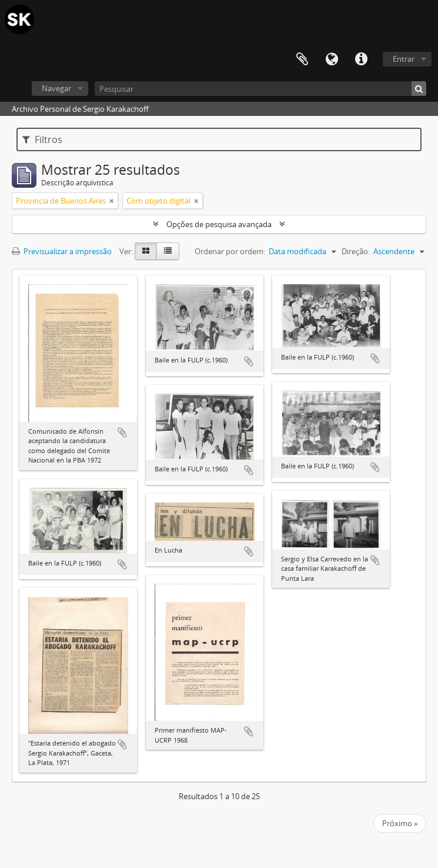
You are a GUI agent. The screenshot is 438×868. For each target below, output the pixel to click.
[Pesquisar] (260, 89)
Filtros (42, 139)
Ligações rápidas (361, 59)
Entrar (404, 59)
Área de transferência (302, 59)
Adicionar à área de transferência (122, 433)
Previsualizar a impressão (62, 251)
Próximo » (400, 823)
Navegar (56, 88)
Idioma (332, 59)
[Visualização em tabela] (168, 251)
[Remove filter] (112, 201)
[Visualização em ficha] (146, 251)
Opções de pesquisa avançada (219, 224)
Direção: (356, 251)
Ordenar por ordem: (230, 251)
